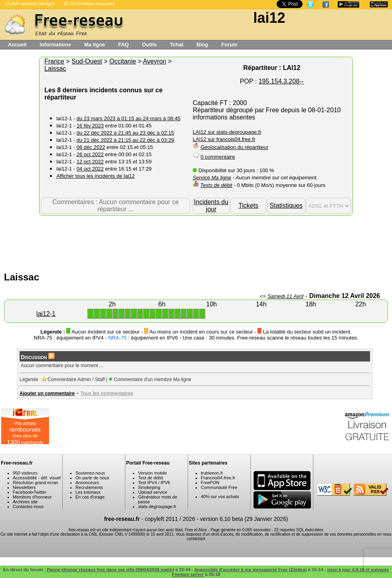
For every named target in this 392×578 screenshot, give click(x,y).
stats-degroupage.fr (157, 506)
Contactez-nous (28, 506)
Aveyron (154, 61)
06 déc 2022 (91, 147)
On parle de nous (92, 478)
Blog (202, 45)
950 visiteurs (25, 473)
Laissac (55, 69)
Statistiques (286, 206)
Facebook (22, 492)
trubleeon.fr (212, 473)
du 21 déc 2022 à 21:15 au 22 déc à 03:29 (125, 140)
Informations (55, 45)
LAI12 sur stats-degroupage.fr (227, 132)
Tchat (177, 45)
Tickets (248, 206)
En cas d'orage (90, 497)
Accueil (17, 45)
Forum (229, 45)
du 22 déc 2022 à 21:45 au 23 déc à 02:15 (125, 133)
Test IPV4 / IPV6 (154, 483)
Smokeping (149, 487)
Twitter (40, 492)
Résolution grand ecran (36, 483)
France (54, 61)
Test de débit (150, 478)
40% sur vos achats (220, 497)
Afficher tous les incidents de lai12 (95, 176)
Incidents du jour (211, 206)
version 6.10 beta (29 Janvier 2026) (244, 519)
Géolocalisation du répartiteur (234, 147)
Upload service (153, 492)
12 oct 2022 (90, 162)
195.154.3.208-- (281, 81)
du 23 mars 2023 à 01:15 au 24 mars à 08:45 (129, 118)
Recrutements (89, 487)
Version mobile (152, 473)
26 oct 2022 (90, 154)
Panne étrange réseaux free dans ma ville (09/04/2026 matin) (110, 570)
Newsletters (24, 487)
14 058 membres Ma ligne (30, 4)
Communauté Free (219, 487)
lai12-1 (46, 314)
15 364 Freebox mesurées (89, 4)
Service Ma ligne (212, 178)
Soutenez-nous (90, 473)
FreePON (210, 483)
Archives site (25, 502)
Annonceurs (87, 483)
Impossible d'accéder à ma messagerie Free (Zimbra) (250, 570)
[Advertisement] (196, 242)
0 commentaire (218, 157)
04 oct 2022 (90, 169)
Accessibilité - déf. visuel (37, 478)
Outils (149, 45)
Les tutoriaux (88, 492)
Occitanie (123, 61)
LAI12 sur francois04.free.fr (224, 139)
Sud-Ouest (87, 61)
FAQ (124, 45)
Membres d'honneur (32, 497)
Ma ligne (95, 45)
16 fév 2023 (90, 126)
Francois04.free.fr (218, 478)
